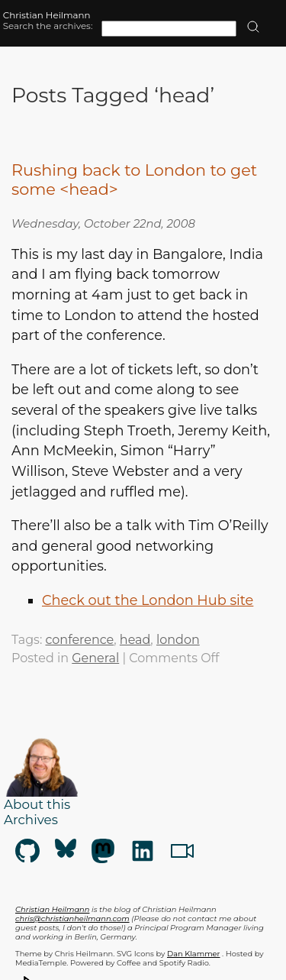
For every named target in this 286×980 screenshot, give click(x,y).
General (95, 658)
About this (37, 804)
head (135, 640)
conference (79, 640)
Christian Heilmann (47, 15)
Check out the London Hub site (148, 600)
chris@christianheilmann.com (72, 918)
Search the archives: (48, 26)
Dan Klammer (194, 953)
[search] (253, 28)
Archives (31, 820)
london (178, 640)
